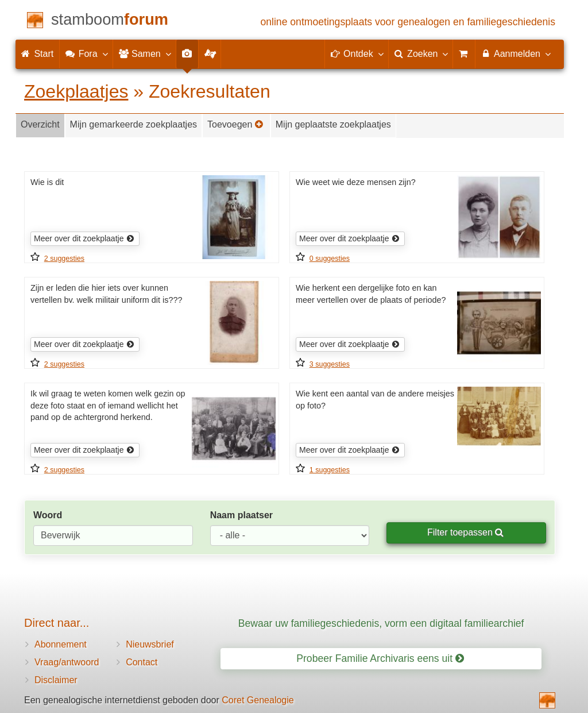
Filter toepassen (465, 532)
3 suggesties (330, 364)
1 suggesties (330, 470)
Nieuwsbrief (150, 644)
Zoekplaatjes (76, 91)
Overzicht (40, 124)
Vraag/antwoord (67, 662)
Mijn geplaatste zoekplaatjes (333, 124)
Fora (86, 53)
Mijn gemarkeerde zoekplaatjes (134, 124)
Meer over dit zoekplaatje (84, 238)
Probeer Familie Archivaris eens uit (380, 658)
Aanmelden (515, 53)
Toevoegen (235, 124)
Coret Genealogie (258, 700)
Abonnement (61, 644)
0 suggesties (330, 259)
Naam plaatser (241, 515)
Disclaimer (56, 680)
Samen (144, 53)
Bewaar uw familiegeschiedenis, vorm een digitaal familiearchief (381, 623)
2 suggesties (64, 259)
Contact (142, 662)
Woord (48, 515)
